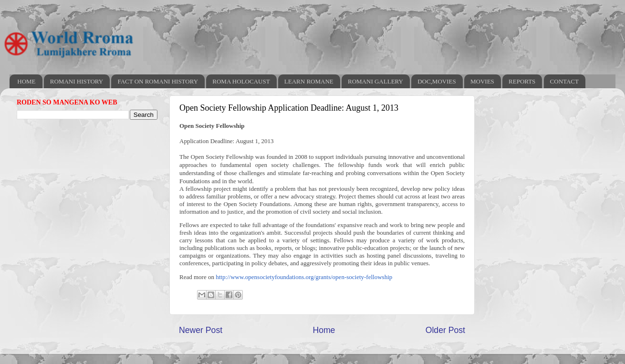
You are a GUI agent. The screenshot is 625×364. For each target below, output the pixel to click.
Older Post (445, 330)
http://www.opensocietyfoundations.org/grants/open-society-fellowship (304, 277)
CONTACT (564, 81)
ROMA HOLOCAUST (241, 81)
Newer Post (201, 330)
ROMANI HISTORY (77, 81)
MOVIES (482, 81)
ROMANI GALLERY (375, 81)
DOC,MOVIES (437, 81)
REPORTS (522, 81)
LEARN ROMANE (309, 81)
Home (324, 330)
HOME (26, 81)
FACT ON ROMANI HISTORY (158, 81)
